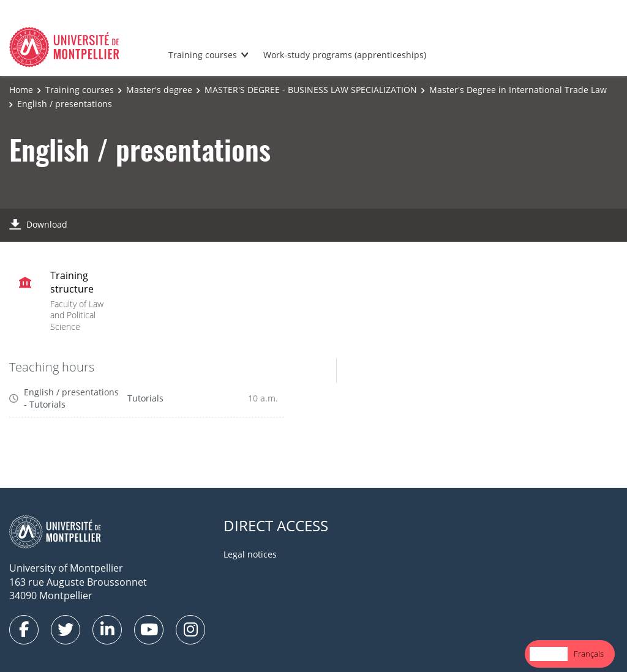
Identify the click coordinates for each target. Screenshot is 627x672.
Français (589, 654)
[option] (589, 654)
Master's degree (159, 90)
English (549, 654)
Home (21, 90)
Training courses (203, 55)
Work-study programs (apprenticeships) (345, 55)
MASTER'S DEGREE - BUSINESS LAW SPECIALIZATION (311, 90)
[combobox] (549, 654)
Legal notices (250, 554)
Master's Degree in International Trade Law (518, 90)
